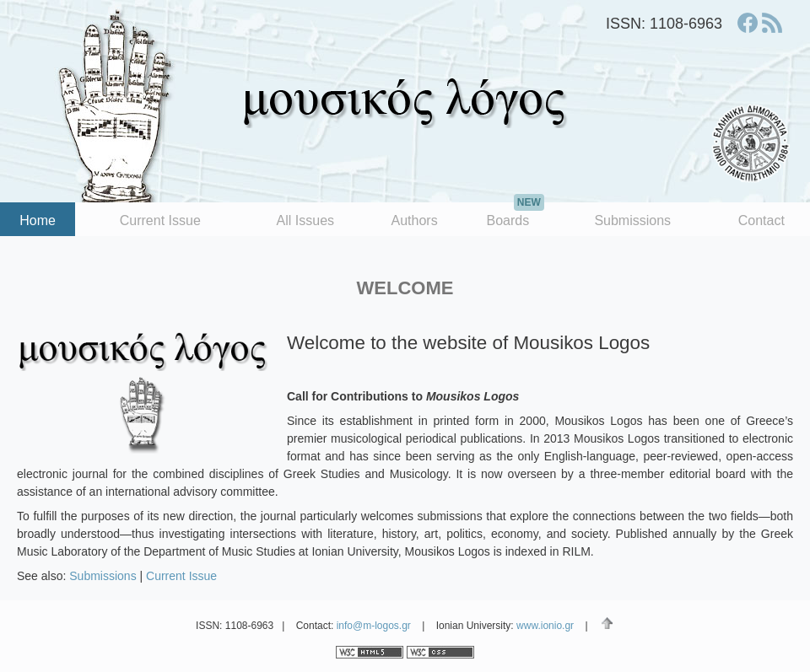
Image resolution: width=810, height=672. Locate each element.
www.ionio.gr (545, 626)
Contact (761, 220)
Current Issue (160, 220)
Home (38, 220)
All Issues (305, 220)
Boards (515, 215)
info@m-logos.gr (374, 626)
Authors (415, 220)
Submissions (632, 220)
